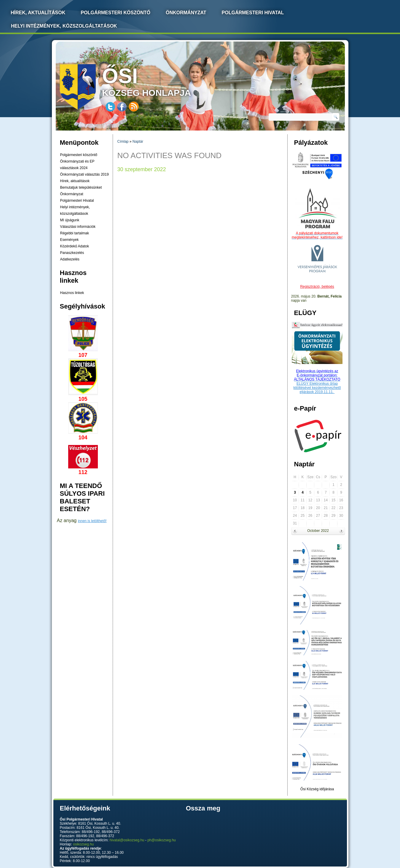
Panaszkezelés (72, 253)
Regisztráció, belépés (317, 287)
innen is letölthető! (92, 521)
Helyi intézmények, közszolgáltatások (64, 26)
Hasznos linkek (72, 293)
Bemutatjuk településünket (81, 187)
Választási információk (78, 227)
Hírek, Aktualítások (38, 13)
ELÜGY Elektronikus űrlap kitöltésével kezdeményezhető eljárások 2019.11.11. (317, 388)
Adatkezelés (70, 259)
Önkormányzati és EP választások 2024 (77, 165)
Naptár (138, 142)
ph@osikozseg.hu (162, 840)
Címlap (123, 142)
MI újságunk (70, 220)
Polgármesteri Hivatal (253, 13)
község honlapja (160, 81)
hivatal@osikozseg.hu (127, 840)
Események (70, 240)
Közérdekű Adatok (75, 246)
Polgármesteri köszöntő (115, 13)
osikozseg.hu (83, 844)
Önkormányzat (186, 13)
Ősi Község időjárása (317, 789)
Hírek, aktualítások (75, 181)
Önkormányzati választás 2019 (85, 174)
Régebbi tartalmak (75, 233)
